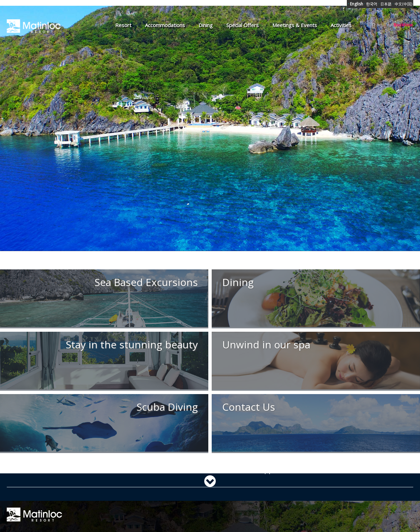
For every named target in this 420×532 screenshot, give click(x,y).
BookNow (403, 25)
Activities (341, 25)
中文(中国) (402, 4)
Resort (123, 25)
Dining (206, 25)
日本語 (385, 4)
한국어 (371, 4)
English (355, 4)
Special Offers (243, 25)
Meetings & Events (295, 25)
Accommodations (165, 25)
